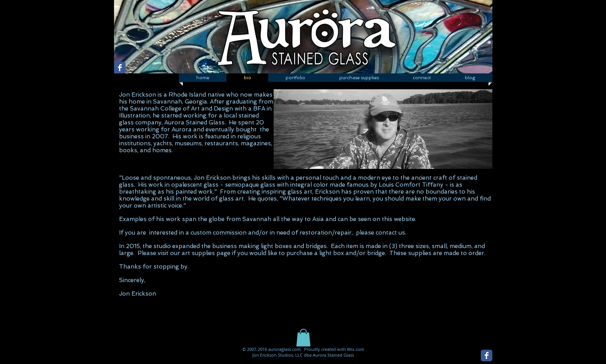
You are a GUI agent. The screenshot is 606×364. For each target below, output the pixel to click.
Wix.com (356, 349)
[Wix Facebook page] (120, 68)
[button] (295, 78)
